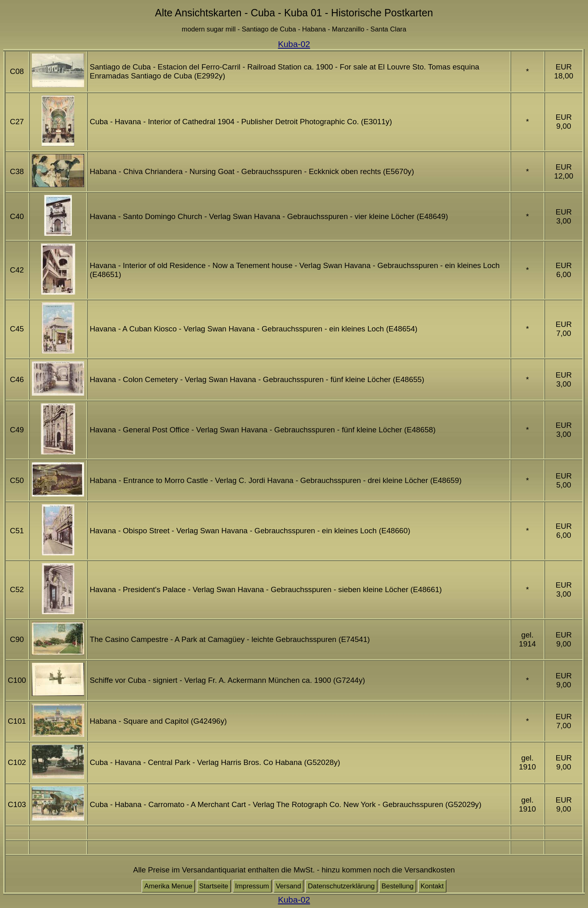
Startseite (214, 886)
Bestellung (398, 886)
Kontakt (432, 886)
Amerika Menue (168, 886)
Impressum (252, 886)
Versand (289, 886)
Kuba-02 (294, 44)
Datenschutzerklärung (341, 886)
